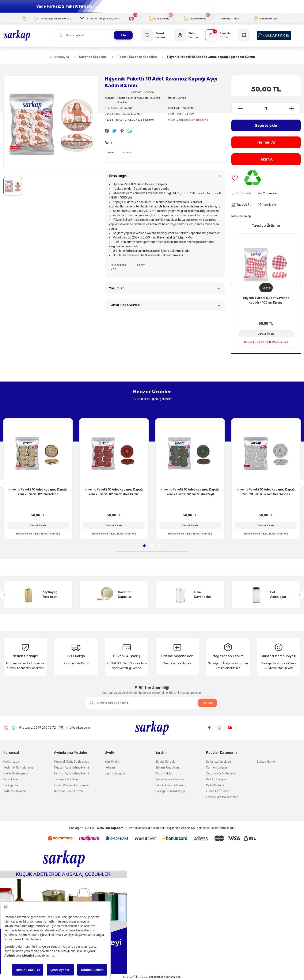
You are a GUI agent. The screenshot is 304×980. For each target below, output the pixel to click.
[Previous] (236, 285)
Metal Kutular (215, 785)
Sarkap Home (266, 762)
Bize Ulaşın (11, 779)
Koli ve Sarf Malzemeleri (222, 797)
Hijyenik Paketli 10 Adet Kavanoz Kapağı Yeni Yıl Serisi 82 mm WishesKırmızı (114, 492)
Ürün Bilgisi (118, 176)
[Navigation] (244, 35)
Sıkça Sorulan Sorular (170, 779)
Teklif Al (266, 159)
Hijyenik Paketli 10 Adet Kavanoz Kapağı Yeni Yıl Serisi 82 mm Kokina (38, 492)
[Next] (296, 285)
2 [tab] (152, 546)
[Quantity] (266, 108)
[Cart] (218, 35)
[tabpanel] (38, 479)
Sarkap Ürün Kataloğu (170, 791)
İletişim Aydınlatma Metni (71, 774)
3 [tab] (160, 546)
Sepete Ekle (266, 125)
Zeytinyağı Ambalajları (221, 774)
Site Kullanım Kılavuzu (170, 785)
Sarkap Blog (11, 785)
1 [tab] (144, 546)
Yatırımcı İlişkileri (15, 791)
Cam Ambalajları (217, 768)
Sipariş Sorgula (115, 774)
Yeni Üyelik (112, 762)
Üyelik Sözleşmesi (16, 774)
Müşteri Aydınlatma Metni (71, 768)
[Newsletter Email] (152, 703)
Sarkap (182, 98)
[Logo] (17, 35)
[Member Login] (186, 35)
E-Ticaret (143, 977)
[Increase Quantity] (294, 108)
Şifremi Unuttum (167, 768)
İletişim (110, 768)
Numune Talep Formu (69, 791)
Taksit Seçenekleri (125, 305)
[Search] (94, 35)
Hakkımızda (11, 762)
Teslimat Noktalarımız (18, 768)
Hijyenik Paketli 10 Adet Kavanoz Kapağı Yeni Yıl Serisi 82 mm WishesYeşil (190, 492)
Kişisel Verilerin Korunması (71, 785)
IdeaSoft (129, 977)
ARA (123, 35)
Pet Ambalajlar (216, 779)
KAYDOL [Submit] (208, 703)
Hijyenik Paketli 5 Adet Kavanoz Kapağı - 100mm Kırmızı (266, 300)
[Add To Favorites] (235, 178)
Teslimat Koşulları (66, 779)
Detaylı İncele (266, 334)
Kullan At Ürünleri (218, 791)
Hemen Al (266, 142)
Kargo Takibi (164, 774)
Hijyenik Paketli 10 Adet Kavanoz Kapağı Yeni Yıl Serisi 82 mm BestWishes (266, 492)
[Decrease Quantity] (237, 108)
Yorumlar (116, 288)
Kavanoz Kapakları (218, 762)
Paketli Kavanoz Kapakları (133, 98)
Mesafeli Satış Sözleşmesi (72, 762)
